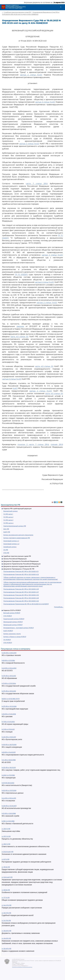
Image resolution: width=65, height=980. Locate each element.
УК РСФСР (7, 640)
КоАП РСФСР (8, 631)
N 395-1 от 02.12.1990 (8, 821)
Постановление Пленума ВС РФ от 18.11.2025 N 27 (21, 592)
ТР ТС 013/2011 (21, 275)
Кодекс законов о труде (12, 634)
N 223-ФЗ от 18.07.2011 (9, 768)
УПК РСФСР (8, 643)
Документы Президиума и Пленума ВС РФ (19, 569)
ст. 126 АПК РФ (6, 931)
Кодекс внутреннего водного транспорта (18, 535)
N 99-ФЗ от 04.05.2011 (9, 752)
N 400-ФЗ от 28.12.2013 (9, 653)
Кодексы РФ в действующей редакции (17, 509)
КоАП (15, 388)
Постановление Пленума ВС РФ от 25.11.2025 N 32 (21, 574)
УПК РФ (6, 553)
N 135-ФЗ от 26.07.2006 (9, 745)
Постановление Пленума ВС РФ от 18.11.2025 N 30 (21, 595)
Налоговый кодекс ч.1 (11, 541)
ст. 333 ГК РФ (6, 829)
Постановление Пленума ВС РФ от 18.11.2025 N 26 (21, 601)
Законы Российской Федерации (15, 559)
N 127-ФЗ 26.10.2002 (8, 783)
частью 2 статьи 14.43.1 (31, 75)
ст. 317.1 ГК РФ (6, 836)
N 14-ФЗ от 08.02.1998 (9, 760)
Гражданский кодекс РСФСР (14, 619)
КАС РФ (6, 529)
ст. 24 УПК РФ (6, 921)
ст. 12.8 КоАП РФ (7, 877)
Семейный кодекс (10, 547)
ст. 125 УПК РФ (6, 913)
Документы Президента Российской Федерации (21, 561)
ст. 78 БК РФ (6, 867)
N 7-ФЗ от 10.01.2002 (8, 722)
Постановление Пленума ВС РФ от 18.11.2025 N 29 (21, 589)
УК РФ (6, 550)
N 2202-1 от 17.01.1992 (8, 775)
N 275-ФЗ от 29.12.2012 (9, 691)
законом (20, 326)
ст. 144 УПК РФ (6, 905)
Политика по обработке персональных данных (22, 967)
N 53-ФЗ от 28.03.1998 (9, 813)
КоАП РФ (7, 532)
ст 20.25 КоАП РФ (7, 852)
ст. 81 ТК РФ (5, 859)
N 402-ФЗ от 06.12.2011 (9, 737)
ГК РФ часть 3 (8, 520)
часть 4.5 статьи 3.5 (19, 337)
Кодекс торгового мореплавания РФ (17, 538)
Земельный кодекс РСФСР (13, 625)
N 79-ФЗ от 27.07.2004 (9, 683)
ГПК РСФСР (8, 616)
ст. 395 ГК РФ (6, 844)
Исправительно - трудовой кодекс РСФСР (19, 628)
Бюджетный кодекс (10, 511)
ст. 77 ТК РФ (6, 898)
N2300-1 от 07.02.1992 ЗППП (11, 699)
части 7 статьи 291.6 (37, 184)
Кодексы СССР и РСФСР (12, 610)
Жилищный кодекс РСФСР (13, 622)
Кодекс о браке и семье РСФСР (15, 637)
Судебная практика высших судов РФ (17, 556)
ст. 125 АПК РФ (6, 949)
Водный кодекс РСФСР (12, 613)
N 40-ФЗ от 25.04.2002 (9, 668)
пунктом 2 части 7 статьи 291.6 (33, 445)
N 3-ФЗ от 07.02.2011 (8, 729)
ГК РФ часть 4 (8, 523)
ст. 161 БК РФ (6, 890)
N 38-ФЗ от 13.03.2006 (9, 714)
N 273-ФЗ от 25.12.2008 (9, 706)
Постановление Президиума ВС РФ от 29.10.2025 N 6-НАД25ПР (26, 604)
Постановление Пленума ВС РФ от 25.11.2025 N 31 (21, 571)
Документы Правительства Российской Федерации (22, 564)
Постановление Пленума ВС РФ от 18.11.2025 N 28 (21, 598)
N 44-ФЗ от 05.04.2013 (9, 798)
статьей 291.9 (57, 445)
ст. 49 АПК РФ (6, 938)
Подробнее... (59, 607)
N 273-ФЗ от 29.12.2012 (9, 676)
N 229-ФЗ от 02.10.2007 (9, 806)
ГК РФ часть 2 (8, 517)
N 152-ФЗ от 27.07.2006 (9, 791)
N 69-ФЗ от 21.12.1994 (8, 661)
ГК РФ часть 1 (8, 514)
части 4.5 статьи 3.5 (44, 366)
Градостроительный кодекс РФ (15, 526)
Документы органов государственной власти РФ (21, 566)
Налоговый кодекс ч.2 (11, 544)
